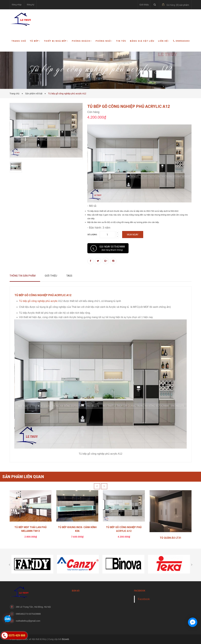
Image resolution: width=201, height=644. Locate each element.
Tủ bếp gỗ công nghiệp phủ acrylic (38, 301)
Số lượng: (92, 235)
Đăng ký (31, 5)
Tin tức (121, 41)
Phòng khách (82, 41)
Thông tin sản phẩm (23, 276)
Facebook (144, 599)
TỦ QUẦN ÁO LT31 (171, 538)
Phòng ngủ (104, 41)
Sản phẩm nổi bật (34, 94)
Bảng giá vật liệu (142, 41)
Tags (69, 276)
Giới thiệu (144, 5)
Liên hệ (164, 41)
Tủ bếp (35, 41)
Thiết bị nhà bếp (56, 41)
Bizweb (66, 639)
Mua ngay (133, 235)
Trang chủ (19, 41)
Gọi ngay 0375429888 (112, 248)
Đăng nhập (17, 5)
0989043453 (181, 41)
